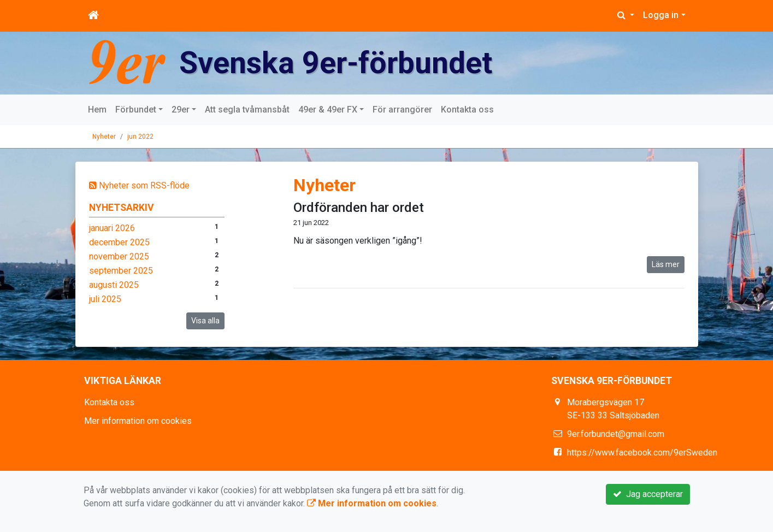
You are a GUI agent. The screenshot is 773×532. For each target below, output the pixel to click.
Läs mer (666, 264)
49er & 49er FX (328, 110)
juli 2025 (105, 299)
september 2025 (121, 271)
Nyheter (104, 137)
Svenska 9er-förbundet (339, 63)
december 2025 (119, 242)
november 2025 (119, 256)
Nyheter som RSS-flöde (139, 185)
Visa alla (205, 321)
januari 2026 (112, 228)
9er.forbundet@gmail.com (616, 434)
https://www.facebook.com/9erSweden (642, 453)
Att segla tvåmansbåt (247, 110)
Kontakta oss (467, 110)
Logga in (661, 15)
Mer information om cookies (138, 421)
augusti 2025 (114, 285)
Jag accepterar (648, 494)
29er (181, 110)
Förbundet (136, 110)
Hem (97, 110)
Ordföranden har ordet (359, 208)
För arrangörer (402, 110)
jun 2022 (140, 137)
